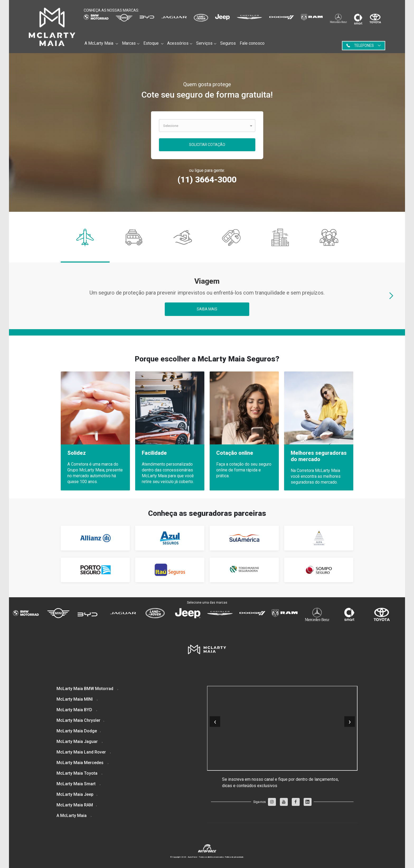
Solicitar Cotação (207, 145)
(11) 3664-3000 (207, 180)
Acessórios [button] (178, 43)
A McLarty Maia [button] (99, 43)
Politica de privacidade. (234, 857)
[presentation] (391, 297)
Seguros (228, 43)
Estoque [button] (152, 43)
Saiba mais (207, 309)
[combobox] (207, 126)
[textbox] (207, 125)
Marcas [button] (129, 43)
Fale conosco (252, 43)
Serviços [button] (204, 43)
